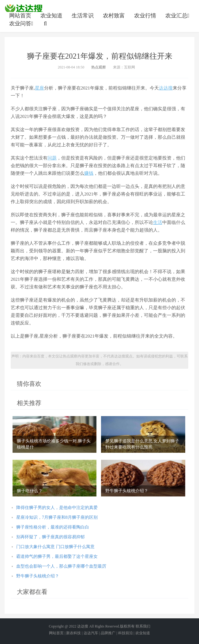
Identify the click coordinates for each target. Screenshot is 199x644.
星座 (39, 88)
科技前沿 (126, 633)
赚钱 (89, 173)
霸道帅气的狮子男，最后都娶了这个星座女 (57, 556)
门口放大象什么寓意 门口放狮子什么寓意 (55, 547)
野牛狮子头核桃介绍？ (38, 576)
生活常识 (83, 16)
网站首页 (20, 16)
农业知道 (51, 16)
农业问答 (22, 24)
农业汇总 (178, 16)
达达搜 (166, 88)
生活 (158, 222)
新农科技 (73, 633)
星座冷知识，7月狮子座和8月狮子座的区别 (57, 517)
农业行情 (145, 16)
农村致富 (114, 16)
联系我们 (143, 626)
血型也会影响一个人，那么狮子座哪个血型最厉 (61, 566)
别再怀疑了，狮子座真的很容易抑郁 (51, 537)
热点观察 (99, 67)
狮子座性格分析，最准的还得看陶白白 (53, 527)
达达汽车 (91, 633)
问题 (52, 158)
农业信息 (24, 8)
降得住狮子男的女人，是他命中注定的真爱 (57, 508)
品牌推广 (108, 633)
